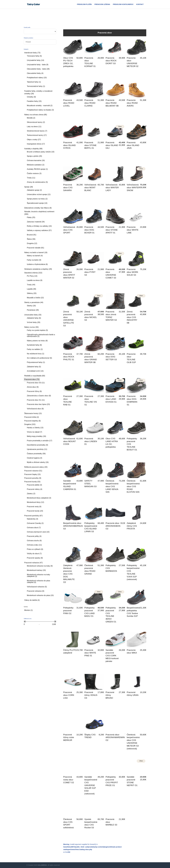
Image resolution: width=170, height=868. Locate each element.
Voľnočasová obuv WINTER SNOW (133, 188)
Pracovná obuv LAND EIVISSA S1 (111, 399)
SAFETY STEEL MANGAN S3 (90, 484)
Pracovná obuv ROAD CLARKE (90, 103)
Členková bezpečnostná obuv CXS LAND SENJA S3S (112, 486)
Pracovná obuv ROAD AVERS (132, 103)
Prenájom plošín (84, 4)
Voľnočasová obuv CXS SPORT (69, 230)
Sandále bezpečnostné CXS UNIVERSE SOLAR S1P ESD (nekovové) (91, 785)
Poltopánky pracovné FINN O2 (68, 611)
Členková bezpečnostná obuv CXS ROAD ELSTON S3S (133, 486)
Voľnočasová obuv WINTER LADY (112, 188)
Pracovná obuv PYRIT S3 (90, 272)
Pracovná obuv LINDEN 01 (91, 441)
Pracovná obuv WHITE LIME (133, 230)
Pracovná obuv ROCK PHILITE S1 (69, 357)
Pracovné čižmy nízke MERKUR (69, 737)
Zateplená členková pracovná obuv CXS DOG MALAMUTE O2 (69, 574)
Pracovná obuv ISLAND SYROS (69, 145)
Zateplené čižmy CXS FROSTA (132, 526)
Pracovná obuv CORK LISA (69, 695)
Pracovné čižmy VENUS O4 (91, 695)
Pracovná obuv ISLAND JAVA (133, 145)
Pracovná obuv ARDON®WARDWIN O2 (115, 737)
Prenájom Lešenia (102, 4)
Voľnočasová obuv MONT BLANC (90, 188)
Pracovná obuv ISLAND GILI (112, 145)
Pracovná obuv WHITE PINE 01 (90, 653)
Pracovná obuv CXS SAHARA (68, 188)
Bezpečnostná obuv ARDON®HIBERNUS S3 (73, 526)
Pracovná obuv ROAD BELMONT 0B (112, 103)
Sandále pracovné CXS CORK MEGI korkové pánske (112, 656)
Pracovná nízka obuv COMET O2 (69, 780)
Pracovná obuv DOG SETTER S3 (111, 357)
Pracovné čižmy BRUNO (110, 695)
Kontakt (140, 4)
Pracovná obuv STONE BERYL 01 (90, 145)
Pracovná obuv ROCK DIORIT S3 (111, 61)
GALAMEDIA (42, 865)
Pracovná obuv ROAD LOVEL (69, 103)
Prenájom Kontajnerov (123, 4)
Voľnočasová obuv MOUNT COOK (69, 441)
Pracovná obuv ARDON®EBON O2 (113, 526)
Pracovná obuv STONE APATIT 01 (112, 230)
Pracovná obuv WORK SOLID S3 (132, 272)
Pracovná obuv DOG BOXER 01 (89, 230)
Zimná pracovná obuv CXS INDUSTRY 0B (132, 317)
